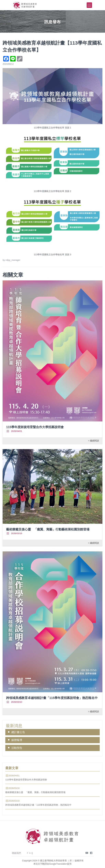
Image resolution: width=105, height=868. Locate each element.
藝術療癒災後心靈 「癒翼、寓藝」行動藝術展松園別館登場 (48, 529)
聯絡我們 (16, 853)
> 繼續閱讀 (93, 440)
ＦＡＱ (30, 853)
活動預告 (17, 748)
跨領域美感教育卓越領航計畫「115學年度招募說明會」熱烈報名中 (52, 698)
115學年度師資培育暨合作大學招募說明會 (35, 427)
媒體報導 (17, 740)
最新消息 (14, 726)
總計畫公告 (18, 732)
